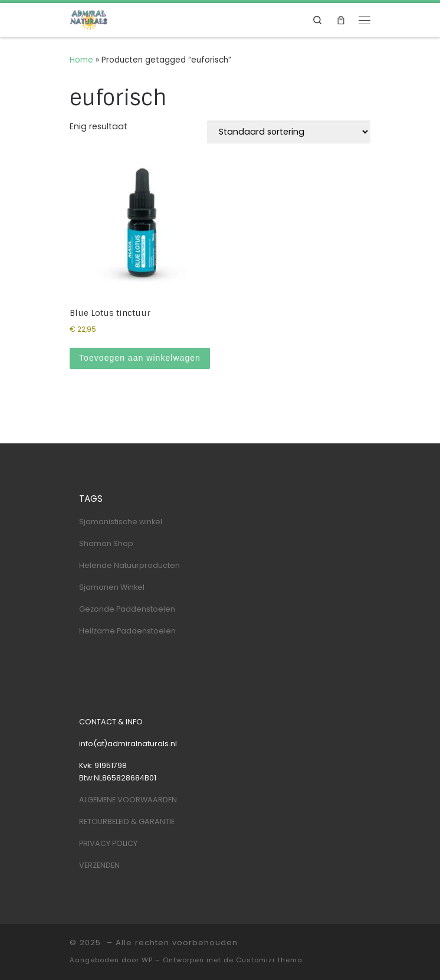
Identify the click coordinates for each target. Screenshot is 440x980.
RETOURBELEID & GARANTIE (127, 821)
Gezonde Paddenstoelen (127, 609)
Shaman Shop (106, 543)
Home (81, 60)
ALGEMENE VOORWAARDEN (128, 800)
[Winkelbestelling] (289, 132)
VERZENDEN (99, 865)
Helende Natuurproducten (129, 565)
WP (147, 960)
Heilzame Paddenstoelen (127, 631)
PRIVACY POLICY (108, 843)
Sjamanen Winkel (112, 587)
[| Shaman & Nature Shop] (89, 19)
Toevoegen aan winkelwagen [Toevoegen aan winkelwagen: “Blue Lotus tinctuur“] (140, 358)
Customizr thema (269, 960)
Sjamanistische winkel (121, 522)
